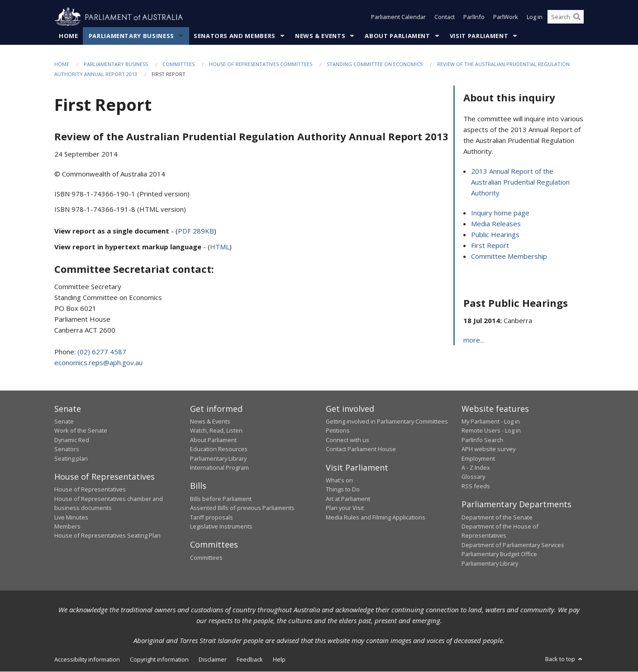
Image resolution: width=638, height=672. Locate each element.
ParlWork (506, 17)
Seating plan (71, 458)
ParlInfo (474, 17)
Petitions (338, 431)
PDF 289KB (196, 231)
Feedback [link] (250, 659)
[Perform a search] (577, 17)
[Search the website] (566, 17)
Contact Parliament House (361, 449)
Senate (64, 421)
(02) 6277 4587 (102, 352)
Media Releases (496, 224)
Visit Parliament (479, 36)
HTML (220, 247)
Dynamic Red (72, 440)
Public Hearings (495, 235)
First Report (490, 246)
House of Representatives (90, 490)
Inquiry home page (500, 213)
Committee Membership (509, 257)
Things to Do (343, 490)
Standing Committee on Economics (375, 64)
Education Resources (219, 449)
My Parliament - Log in (491, 421)
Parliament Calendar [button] (398, 17)
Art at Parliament (348, 499)
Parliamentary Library (218, 458)
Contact (445, 17)
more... (474, 340)
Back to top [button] (564, 659)
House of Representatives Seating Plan (107, 536)
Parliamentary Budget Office (499, 554)
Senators (67, 449)
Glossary (473, 477)
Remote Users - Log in (491, 431)
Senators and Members (235, 36)
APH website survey (488, 449)
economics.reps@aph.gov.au (98, 362)
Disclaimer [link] (213, 659)
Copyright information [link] (159, 659)
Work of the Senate (81, 431)
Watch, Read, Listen (216, 431)
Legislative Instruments (221, 526)
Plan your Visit (345, 508)
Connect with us (348, 440)
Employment (478, 458)
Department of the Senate (497, 517)
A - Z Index (476, 467)
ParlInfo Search (482, 440)
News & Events (320, 36)
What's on (339, 481)
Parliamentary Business (131, 36)
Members (67, 526)
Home (69, 36)
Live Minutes (71, 517)
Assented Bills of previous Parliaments (242, 508)
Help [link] (279, 659)
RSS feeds (476, 486)
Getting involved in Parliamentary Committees (387, 421)
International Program (219, 467)
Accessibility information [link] (87, 659)
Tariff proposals (212, 517)
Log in (535, 17)
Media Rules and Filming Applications (376, 517)
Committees (179, 64)
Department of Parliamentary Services (513, 545)
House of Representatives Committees (261, 64)
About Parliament (397, 36)
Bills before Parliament (221, 499)
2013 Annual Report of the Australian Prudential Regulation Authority (520, 182)
